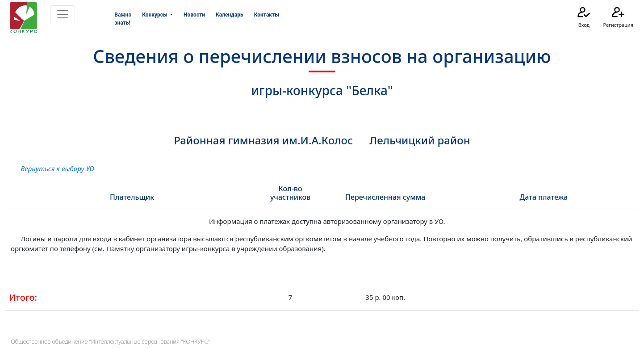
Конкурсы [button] (155, 15)
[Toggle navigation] (63, 14)
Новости (194, 15)
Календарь (230, 15)
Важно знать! (123, 19)
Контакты (267, 15)
